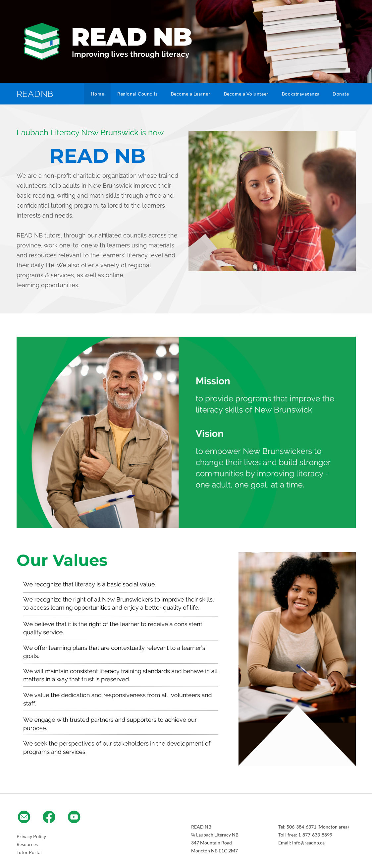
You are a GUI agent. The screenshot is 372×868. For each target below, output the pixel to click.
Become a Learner (191, 94)
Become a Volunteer (246, 94)
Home (97, 94)
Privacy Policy (31, 836)
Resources (27, 844)
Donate (341, 94)
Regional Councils (137, 94)
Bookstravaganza (301, 94)
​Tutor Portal (29, 852)
